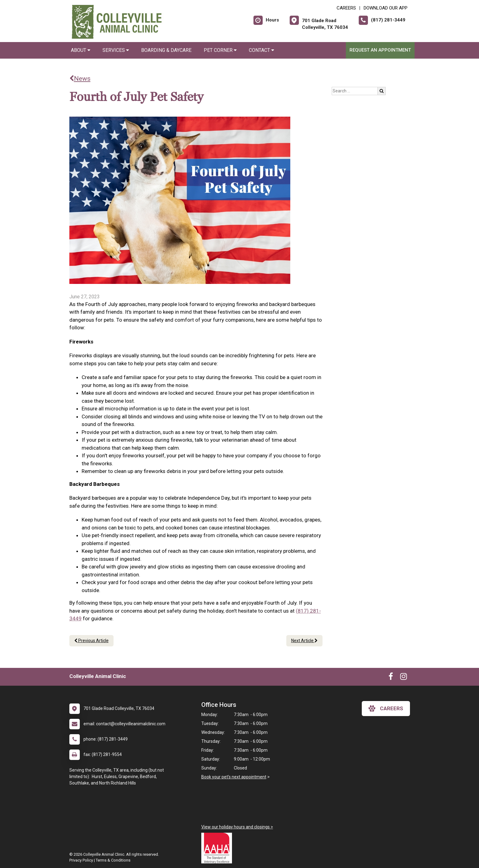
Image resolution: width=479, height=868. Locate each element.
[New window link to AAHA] (218, 848)
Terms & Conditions (113, 860)
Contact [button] (261, 50)
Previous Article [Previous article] (91, 641)
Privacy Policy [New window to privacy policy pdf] (81, 860)
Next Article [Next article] (304, 641)
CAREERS (346, 8)
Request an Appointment (380, 50)
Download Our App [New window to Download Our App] (386, 8)
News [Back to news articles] (80, 79)
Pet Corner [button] (220, 50)
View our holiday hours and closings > (237, 827)
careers (386, 708)
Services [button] (116, 50)
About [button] (81, 50)
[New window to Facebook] (391, 678)
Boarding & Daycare (166, 50)
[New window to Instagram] (404, 678)
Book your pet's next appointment (234, 777)
